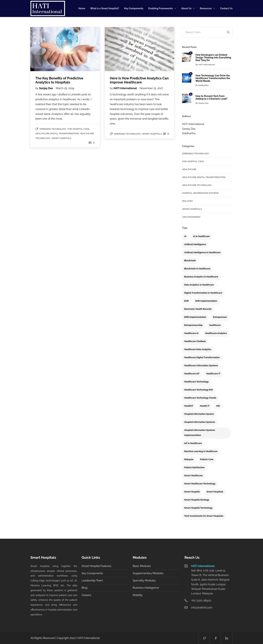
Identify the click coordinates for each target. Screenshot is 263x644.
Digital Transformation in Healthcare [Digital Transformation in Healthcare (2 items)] (203, 293)
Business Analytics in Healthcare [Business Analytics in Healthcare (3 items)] (201, 277)
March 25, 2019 (65, 88)
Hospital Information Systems (200, 193)
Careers (86, 595)
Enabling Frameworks (161, 8)
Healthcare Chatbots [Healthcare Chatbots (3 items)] (195, 341)
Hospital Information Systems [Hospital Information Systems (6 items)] (200, 422)
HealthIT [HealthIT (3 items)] (189, 406)
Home (82, 8)
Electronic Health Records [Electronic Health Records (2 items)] (198, 309)
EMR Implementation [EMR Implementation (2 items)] (195, 317)
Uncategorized (191, 217)
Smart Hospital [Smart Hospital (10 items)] (192, 492)
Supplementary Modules (148, 573)
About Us (186, 8)
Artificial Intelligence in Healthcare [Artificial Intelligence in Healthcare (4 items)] (202, 252)
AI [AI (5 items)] (185, 236)
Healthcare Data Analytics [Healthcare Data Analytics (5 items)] (198, 349)
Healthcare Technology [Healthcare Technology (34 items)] (196, 382)
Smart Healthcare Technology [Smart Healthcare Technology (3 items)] (200, 484)
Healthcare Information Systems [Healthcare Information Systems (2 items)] (201, 365)
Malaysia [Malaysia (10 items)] (189, 459)
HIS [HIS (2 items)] (218, 406)
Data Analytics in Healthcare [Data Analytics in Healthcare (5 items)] (199, 285)
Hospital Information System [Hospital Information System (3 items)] (199, 414)
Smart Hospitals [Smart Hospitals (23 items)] (215, 492)
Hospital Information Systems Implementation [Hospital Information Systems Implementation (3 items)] (200, 433)
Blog (85, 588)
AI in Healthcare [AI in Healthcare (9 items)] (201, 236)
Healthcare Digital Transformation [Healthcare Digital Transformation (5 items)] (202, 357)
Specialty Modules (144, 580)
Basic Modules (142, 566)
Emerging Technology (53, 129)
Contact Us (226, 8)
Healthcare (189, 169)
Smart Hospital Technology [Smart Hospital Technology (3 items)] (198, 508)
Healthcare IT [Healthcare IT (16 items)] (213, 374)
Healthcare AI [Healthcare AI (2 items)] (191, 333)
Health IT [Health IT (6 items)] (205, 406)
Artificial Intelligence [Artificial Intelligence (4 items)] (195, 244)
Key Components (134, 8)
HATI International (125, 88)
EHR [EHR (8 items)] (186, 301)
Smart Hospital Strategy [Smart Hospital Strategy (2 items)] (197, 500)
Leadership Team (92, 580)
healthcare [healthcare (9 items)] (215, 325)
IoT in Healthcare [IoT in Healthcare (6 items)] (193, 443)
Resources (206, 8)
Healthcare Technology (197, 185)
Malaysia (188, 201)
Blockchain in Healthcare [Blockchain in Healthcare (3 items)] (197, 269)
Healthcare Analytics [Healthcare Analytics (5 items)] (216, 333)
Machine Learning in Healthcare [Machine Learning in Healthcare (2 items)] (201, 451)
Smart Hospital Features (97, 566)
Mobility (138, 595)
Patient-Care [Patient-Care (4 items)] (207, 459)
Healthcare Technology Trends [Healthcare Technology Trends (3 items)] (200, 398)
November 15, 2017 (151, 88)
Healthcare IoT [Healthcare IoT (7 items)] (192, 374)
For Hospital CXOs (78, 129)
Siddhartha (203, 85)
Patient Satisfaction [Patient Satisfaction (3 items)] (194, 467)
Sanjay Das (46, 88)
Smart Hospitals (61, 138)
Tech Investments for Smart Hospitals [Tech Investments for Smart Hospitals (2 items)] (204, 516)
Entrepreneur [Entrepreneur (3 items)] (220, 317)
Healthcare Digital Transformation (57, 133)
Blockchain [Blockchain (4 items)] (190, 261)
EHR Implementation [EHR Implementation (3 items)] (206, 301)
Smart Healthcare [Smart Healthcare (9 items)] (193, 476)
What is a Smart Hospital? (105, 8)
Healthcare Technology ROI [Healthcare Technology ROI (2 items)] (199, 390)
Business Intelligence (146, 588)
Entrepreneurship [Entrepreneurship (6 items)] (193, 325)
